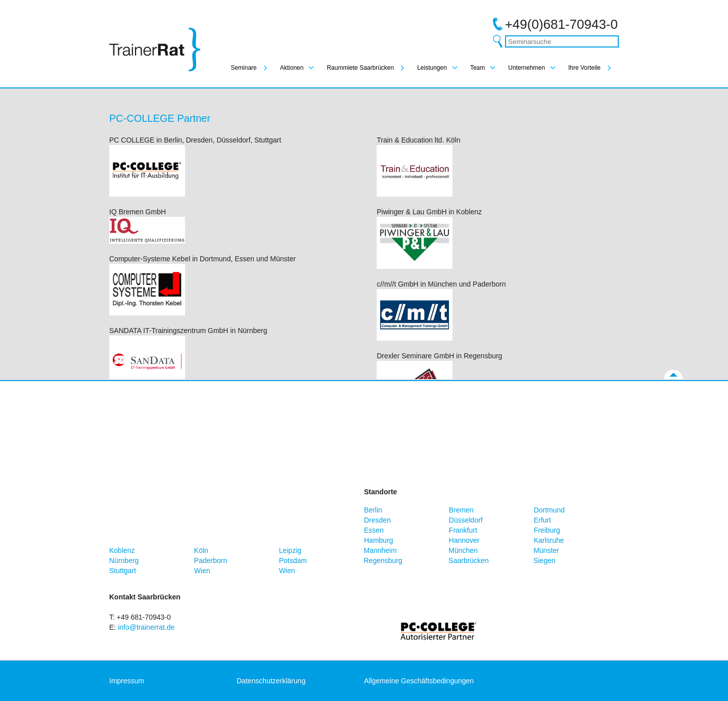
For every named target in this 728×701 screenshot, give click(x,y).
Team (477, 68)
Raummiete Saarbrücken (360, 68)
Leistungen (432, 68)
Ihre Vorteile (584, 68)
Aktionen (292, 68)
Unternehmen (527, 68)
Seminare (243, 68)
